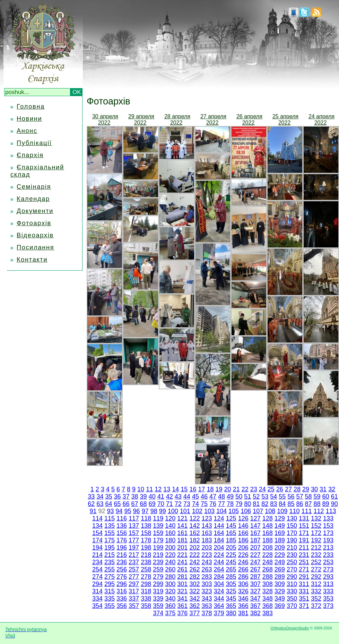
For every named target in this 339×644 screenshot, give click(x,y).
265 (231, 569)
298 (146, 584)
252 (316, 562)
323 (207, 591)
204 (219, 548)
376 (182, 613)
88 (317, 504)
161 (182, 533)
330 (292, 591)
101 (185, 511)
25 (271, 489)
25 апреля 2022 (285, 120)
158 (146, 533)
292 (316, 577)
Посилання (35, 247)
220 (170, 555)
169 (280, 533)
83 (273, 504)
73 (187, 504)
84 (282, 504)
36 (117, 497)
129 (280, 518)
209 (280, 548)
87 (308, 504)
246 (243, 562)
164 (219, 533)
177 (134, 540)
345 (231, 599)
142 (194, 526)
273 (328, 569)
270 (292, 569)
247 (255, 562)
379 (219, 613)
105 (234, 511)
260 (170, 569)
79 (239, 504)
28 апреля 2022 (177, 120)
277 (134, 577)
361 (182, 606)
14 (175, 489)
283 (207, 577)
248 (268, 562)
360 (170, 606)
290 (292, 577)
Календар (33, 199)
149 (280, 526)
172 (316, 533)
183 (207, 540)
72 (178, 504)
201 (182, 548)
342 (194, 599)
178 (146, 540)
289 (280, 577)
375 (170, 613)
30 (314, 489)
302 (194, 584)
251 (304, 562)
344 (219, 599)
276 (122, 577)
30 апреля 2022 (105, 120)
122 (194, 518)
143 (207, 526)
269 (280, 569)
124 (219, 518)
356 (122, 606)
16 (193, 489)
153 (328, 526)
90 (334, 504)
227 (255, 555)
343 (207, 599)
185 (231, 540)
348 (268, 599)
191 (304, 540)
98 (154, 511)
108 (270, 511)
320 (170, 591)
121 (182, 518)
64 (108, 504)
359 (158, 606)
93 (110, 511)
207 (255, 548)
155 (110, 533)
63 (100, 504)
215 (110, 555)
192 (316, 540)
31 (323, 489)
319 (158, 591)
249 (280, 562)
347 (255, 599)
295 (110, 584)
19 (219, 489)
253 (328, 562)
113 (331, 511)
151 (304, 526)
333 (328, 591)
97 (145, 511)
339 (158, 599)
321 (182, 591)
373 (328, 606)
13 (167, 489)
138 (146, 526)
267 (255, 569)
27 (288, 489)
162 (194, 533)
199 (158, 548)
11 (149, 489)
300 (170, 584)
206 (243, 548)
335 (110, 599)
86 (299, 504)
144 (219, 526)
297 (134, 584)
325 (231, 591)
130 (292, 518)
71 (169, 504)
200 (170, 548)
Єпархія (30, 155)
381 (243, 613)
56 (291, 497)
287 (255, 577)
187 (255, 540)
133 (328, 518)
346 (243, 599)
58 (308, 497)
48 (221, 497)
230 (292, 555)
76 (213, 504)
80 (247, 504)
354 (97, 606)
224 (219, 555)
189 (280, 540)
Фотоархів (34, 223)
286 (243, 577)
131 (304, 518)
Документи (35, 211)
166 (243, 533)
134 (97, 526)
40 (152, 497)
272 (316, 569)
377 (194, 613)
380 (231, 613)
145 (231, 526)
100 (173, 511)
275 (110, 577)
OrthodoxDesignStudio (290, 628)
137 (134, 526)
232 (316, 555)
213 (328, 548)
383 (268, 613)
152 (316, 526)
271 (304, 569)
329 (280, 591)
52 (256, 497)
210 (292, 548)
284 (219, 577)
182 (194, 540)
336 (122, 599)
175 (110, 540)
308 (268, 584)
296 (122, 584)
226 (243, 555)
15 (184, 489)
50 (239, 497)
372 (316, 606)
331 (304, 591)
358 (146, 606)
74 (195, 504)
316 (122, 591)
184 (219, 540)
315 (110, 591)
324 (219, 591)
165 (231, 533)
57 (299, 497)
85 (291, 504)
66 (126, 504)
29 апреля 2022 (141, 120)
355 (110, 606)
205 (231, 548)
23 (254, 489)
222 (194, 555)
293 (328, 577)
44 (187, 497)
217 (134, 555)
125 (231, 518)
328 (268, 591)
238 (146, 562)
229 (280, 555)
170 (292, 533)
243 (207, 562)
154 (97, 533)
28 (297, 489)
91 (93, 511)
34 (100, 497)
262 (194, 569)
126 (243, 518)
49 (230, 497)
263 (207, 569)
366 (243, 606)
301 (182, 584)
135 (110, 526)
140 (170, 526)
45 (195, 497)
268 (268, 569)
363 (207, 606)
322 (194, 591)
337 (134, 599)
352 (316, 599)
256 (122, 569)
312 (316, 584)
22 (245, 489)
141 (182, 526)
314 (97, 591)
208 (268, 548)
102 (197, 511)
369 (280, 606)
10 (141, 489)
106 (246, 511)
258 (146, 569)
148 (268, 526)
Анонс (27, 131)
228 (268, 555)
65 (117, 504)
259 (158, 569)
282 (194, 577)
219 (158, 555)
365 (231, 606)
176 (122, 540)
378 (207, 613)
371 (304, 606)
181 (182, 540)
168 (268, 533)
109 (282, 511)
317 (134, 591)
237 (134, 562)
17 (201, 489)
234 (97, 562)
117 (134, 518)
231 (304, 555)
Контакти (32, 260)
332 (316, 591)
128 (268, 518)
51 (247, 497)
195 (110, 548)
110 (294, 511)
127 (255, 518)
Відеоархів (35, 235)
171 (304, 533)
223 (207, 555)
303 (207, 584)
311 (304, 584)
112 (319, 511)
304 (219, 584)
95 (128, 511)
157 (134, 533)
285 (231, 577)
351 (304, 599)
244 (219, 562)
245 (231, 562)
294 (97, 584)
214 (97, 555)
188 (268, 540)
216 (122, 555)
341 (182, 599)
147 (255, 526)
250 (292, 562)
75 (204, 504)
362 (194, 606)
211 (304, 548)
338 (146, 599)
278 (146, 577)
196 (122, 548)
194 (97, 548)
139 (158, 526)
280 (170, 577)
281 (182, 577)
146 (243, 526)
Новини (29, 119)
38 (135, 497)
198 (146, 548)
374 (158, 613)
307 (255, 584)
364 (219, 606)
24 (262, 489)
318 (146, 591)
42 (169, 497)
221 (182, 555)
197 (134, 548)
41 (161, 497)
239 (158, 562)
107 (258, 511)
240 (170, 562)
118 (146, 518)
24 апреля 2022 (321, 120)
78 (230, 504)
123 (207, 518)
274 (97, 577)
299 (158, 584)
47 (213, 497)
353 (328, 599)
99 (163, 511)
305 (231, 584)
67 (135, 504)
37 (126, 497)
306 (243, 584)
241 (182, 562)
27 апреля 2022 (213, 120)
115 (110, 518)
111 (306, 511)
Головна (31, 107)
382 (255, 613)
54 (273, 497)
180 (170, 540)
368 (268, 606)
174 (97, 540)
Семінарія (34, 187)
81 (256, 504)
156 (122, 533)
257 (134, 569)
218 (146, 555)
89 (326, 504)
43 (178, 497)
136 (122, 526)
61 (334, 497)
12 (158, 489)
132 (316, 518)
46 (204, 497)
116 (122, 518)
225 (231, 555)
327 (255, 591)
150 (292, 526)
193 (328, 540)
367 (255, 606)
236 (122, 562)
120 (170, 518)
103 (209, 511)
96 (137, 511)
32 (332, 489)
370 (292, 606)
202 (194, 548)
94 (119, 511)
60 (326, 497)
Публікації (34, 143)
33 (91, 497)
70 (161, 504)
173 (328, 533)
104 (221, 511)
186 (243, 540)
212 (316, 548)
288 (268, 577)
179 (158, 540)
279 (158, 577)
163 (207, 533)
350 (292, 599)
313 (328, 584)
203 (207, 548)
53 (265, 497)
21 (236, 489)
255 (110, 569)
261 (182, 569)
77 (221, 504)
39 (144, 497)
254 (97, 569)
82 (265, 504)
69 (152, 504)
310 (292, 584)
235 (110, 562)
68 (144, 504)
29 (306, 489)
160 (170, 533)
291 (304, 577)
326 (243, 591)
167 (255, 533)
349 (280, 599)
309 (280, 584)
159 (158, 533)
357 (134, 606)
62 (91, 504)
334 (97, 599)
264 (219, 569)
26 (280, 489)
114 (97, 518)
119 (158, 518)
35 (108, 497)
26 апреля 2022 (249, 120)
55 (282, 497)
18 (210, 489)
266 (243, 569)
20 (228, 489)
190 (292, 540)
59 (317, 497)
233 (328, 555)
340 (170, 599)
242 (194, 562)
